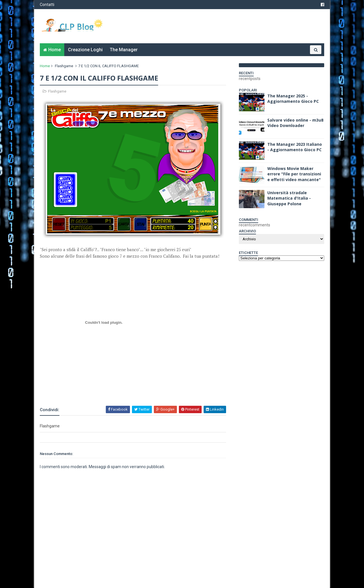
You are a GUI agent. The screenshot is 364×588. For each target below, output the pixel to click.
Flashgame (64, 66)
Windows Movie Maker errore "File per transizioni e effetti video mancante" (294, 174)
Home (55, 50)
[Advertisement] (106, 390)
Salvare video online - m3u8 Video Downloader (295, 123)
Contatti (47, 5)
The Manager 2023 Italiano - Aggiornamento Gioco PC (295, 147)
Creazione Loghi (85, 50)
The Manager (124, 50)
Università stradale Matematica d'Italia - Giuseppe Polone (289, 198)
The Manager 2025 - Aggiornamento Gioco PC (293, 99)
